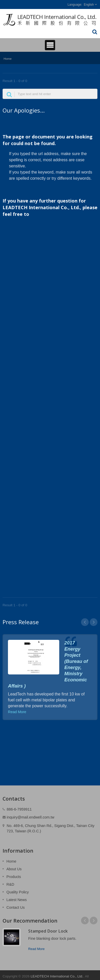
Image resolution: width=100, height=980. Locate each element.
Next (94, 622)
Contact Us (16, 907)
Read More (17, 712)
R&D (10, 884)
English (89, 5)
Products (14, 877)
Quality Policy (18, 892)
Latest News (17, 900)
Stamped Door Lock (48, 931)
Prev (85, 622)
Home (8, 59)
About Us (14, 869)
